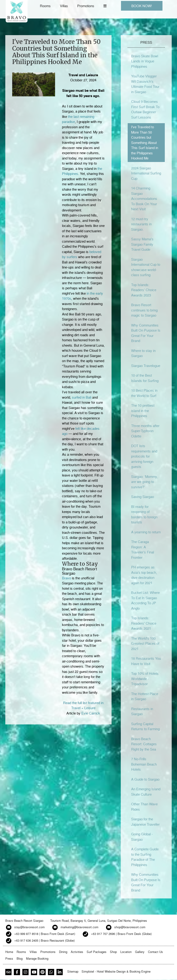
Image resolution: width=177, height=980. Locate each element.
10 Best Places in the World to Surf (144, 393)
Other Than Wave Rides (144, 807)
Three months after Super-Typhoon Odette (145, 431)
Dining (63, 952)
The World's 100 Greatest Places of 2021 (145, 643)
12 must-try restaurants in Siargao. (141, 224)
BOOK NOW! (142, 6)
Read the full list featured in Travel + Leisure (83, 705)
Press (9, 958)
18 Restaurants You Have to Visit (146, 661)
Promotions (86, 6)
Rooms (45, 6)
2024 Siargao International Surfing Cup (146, 173)
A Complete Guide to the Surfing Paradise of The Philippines (145, 857)
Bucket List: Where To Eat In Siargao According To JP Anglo (145, 600)
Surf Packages (97, 952)
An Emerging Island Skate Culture (146, 792)
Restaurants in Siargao (142, 711)
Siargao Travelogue (146, 366)
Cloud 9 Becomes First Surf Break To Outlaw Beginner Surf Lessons (145, 109)
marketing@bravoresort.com (80, 927)
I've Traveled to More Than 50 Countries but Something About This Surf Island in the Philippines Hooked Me (145, 142)
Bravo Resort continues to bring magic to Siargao (144, 310)
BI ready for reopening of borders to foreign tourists (144, 514)
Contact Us (155, 952)
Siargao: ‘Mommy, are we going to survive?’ (145, 482)
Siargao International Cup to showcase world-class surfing (146, 267)
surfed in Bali (82, 397)
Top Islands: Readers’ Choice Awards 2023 (144, 290)
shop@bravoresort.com (130, 927)
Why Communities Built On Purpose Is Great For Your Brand (146, 333)
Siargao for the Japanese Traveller (145, 822)
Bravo (66, 578)
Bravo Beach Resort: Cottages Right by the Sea (144, 744)
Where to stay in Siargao (143, 353)
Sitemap (73, 971)
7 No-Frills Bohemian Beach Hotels (144, 764)
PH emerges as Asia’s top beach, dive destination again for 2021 (144, 575)
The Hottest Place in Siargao (145, 696)
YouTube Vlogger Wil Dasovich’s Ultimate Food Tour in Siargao (145, 84)
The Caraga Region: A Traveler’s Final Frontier (143, 550)
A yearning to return (146, 532)
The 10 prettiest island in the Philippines (143, 411)
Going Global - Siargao (142, 837)
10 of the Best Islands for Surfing (145, 378)
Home (9, 952)
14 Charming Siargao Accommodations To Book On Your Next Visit (144, 198)
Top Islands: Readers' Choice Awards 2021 (144, 623)
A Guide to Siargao (145, 779)
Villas (64, 6)
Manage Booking (37, 958)
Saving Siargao (143, 497)
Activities (77, 952)
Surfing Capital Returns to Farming (145, 726)
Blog (20, 958)
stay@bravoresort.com (29, 927)
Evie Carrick (91, 713)
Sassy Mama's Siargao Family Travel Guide (142, 244)
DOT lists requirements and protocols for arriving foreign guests (144, 456)
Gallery (140, 952)
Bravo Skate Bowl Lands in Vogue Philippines (145, 61)
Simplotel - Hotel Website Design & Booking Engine (116, 971)
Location (126, 952)
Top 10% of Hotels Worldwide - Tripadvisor (145, 679)
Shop (113, 952)
